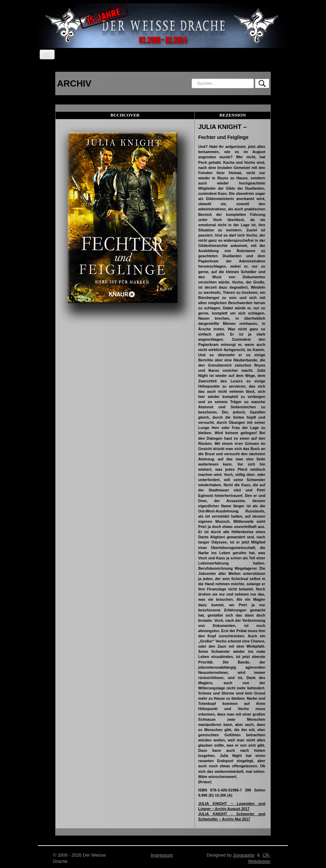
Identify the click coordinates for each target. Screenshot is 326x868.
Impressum (162, 855)
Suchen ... (192, 79)
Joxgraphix (244, 855)
